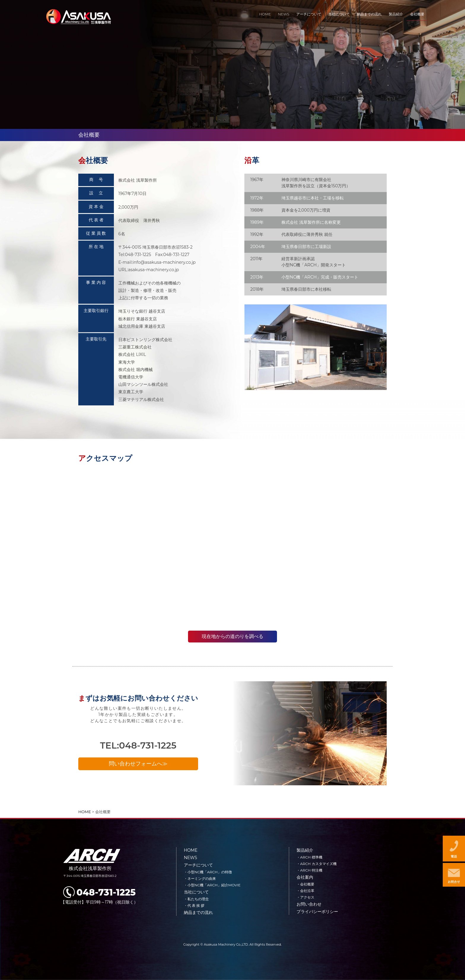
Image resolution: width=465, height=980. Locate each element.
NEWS (191, 858)
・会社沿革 (305, 891)
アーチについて (198, 865)
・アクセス (305, 897)
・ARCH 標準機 (309, 857)
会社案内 (305, 877)
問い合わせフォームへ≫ (138, 765)
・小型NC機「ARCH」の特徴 (208, 872)
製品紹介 (305, 850)
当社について (196, 892)
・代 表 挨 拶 (194, 905)
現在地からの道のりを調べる (232, 636)
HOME (191, 850)
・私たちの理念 (196, 899)
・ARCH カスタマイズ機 (317, 864)
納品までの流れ (198, 912)
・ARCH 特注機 (309, 870)
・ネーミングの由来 (200, 879)
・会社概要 (305, 884)
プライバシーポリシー (317, 912)
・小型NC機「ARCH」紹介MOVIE (212, 885)
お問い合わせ (309, 904)
